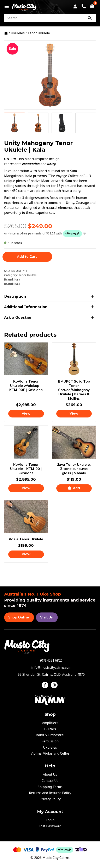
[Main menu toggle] (5, 6)
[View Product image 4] (86, 123)
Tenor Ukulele (39, 33)
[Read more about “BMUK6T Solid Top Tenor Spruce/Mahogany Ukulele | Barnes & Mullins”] (74, 414)
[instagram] (55, 685)
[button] (74, 488)
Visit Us (46, 617)
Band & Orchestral (50, 735)
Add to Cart (27, 257)
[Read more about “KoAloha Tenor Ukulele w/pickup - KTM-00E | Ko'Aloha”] (26, 414)
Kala (17, 279)
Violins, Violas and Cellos (50, 753)
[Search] (90, 18)
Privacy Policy (50, 799)
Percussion (50, 741)
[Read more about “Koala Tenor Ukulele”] (26, 554)
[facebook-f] (46, 685)
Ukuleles (18, 33)
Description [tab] (49, 296)
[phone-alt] (50, 660)
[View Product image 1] (14, 123)
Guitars (50, 729)
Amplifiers (50, 723)
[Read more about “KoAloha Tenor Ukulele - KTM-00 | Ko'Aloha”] (26, 488)
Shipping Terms (50, 787)
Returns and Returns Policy (50, 793)
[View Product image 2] (38, 123)
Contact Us (50, 781)
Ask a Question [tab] (49, 317)
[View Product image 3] (62, 123)
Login (50, 820)
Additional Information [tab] (49, 307)
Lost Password (50, 826)
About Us (50, 774)
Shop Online (19, 617)
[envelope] (50, 667)
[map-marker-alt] (50, 674)
